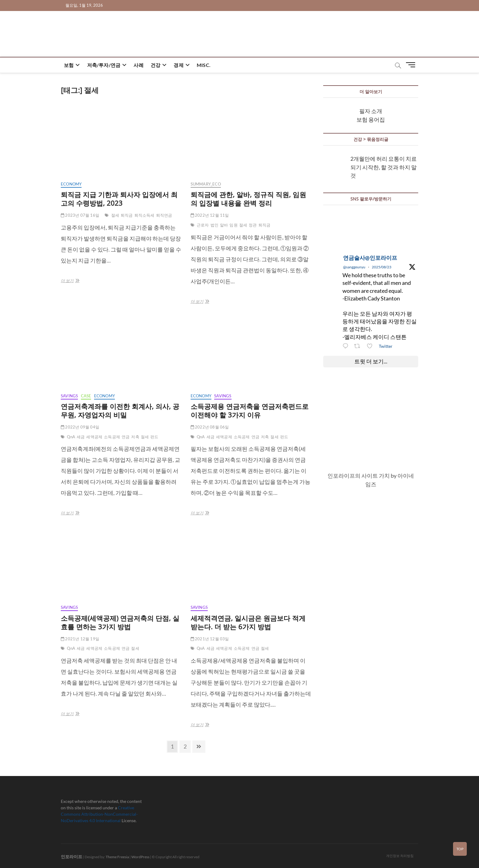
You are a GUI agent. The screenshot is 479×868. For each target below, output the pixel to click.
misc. (204, 65)
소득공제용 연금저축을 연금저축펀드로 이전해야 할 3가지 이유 (250, 410)
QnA (71, 437)
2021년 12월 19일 (80, 639)
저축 (135, 437)
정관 (253, 225)
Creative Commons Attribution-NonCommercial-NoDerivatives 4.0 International (99, 814)
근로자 (203, 225)
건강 (155, 65)
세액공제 (94, 437)
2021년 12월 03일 (210, 639)
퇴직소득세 (144, 215)
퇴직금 (127, 215)
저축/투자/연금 (104, 65)
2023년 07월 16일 (80, 215)
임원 (233, 225)
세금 (81, 437)
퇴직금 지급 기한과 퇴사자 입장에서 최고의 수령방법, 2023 (119, 199)
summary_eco (206, 184)
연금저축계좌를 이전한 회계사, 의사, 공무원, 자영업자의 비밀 (120, 410)
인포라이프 (71, 857)
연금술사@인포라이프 (370, 258)
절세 (115, 215)
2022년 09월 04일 (80, 427)
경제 (178, 65)
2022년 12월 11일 (210, 215)
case (86, 396)
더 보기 (72, 281)
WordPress (140, 857)
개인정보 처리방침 (400, 856)
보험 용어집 (371, 120)
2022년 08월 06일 (210, 427)
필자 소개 (371, 111)
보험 (69, 65)
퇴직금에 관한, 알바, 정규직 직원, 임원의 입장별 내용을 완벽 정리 (248, 199)
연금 (126, 437)
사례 (138, 65)
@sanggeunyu (354, 267)
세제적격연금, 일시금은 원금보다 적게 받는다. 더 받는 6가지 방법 (248, 622)
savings (69, 396)
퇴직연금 (164, 215)
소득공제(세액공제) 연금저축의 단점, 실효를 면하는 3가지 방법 (120, 622)
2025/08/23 (382, 267)
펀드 (154, 437)
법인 (214, 225)
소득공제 (112, 437)
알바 (224, 225)
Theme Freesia (117, 857)
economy (71, 184)
